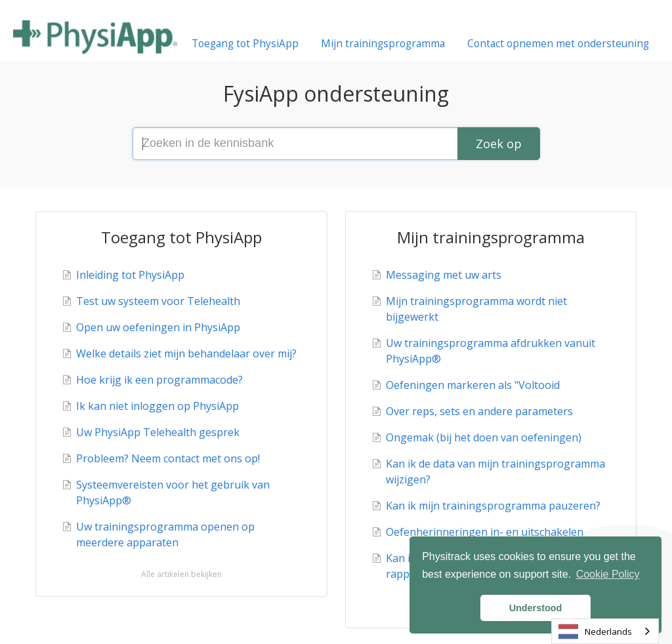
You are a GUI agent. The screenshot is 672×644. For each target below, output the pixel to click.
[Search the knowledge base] (336, 144)
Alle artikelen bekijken (181, 574)
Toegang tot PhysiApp (245, 44)
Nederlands (595, 632)
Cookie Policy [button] (608, 574)
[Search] (499, 144)
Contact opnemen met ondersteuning (558, 44)
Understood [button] (536, 608)
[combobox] (605, 631)
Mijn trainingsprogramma (383, 44)
